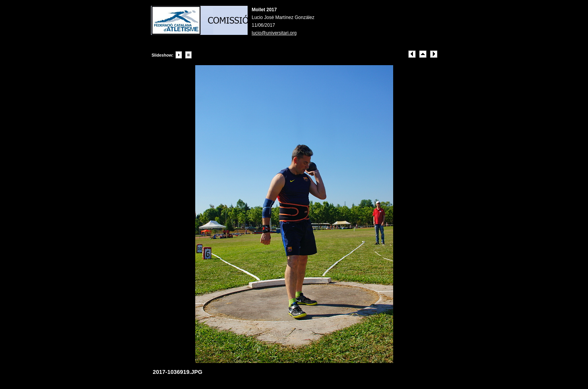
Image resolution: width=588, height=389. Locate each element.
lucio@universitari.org (274, 33)
